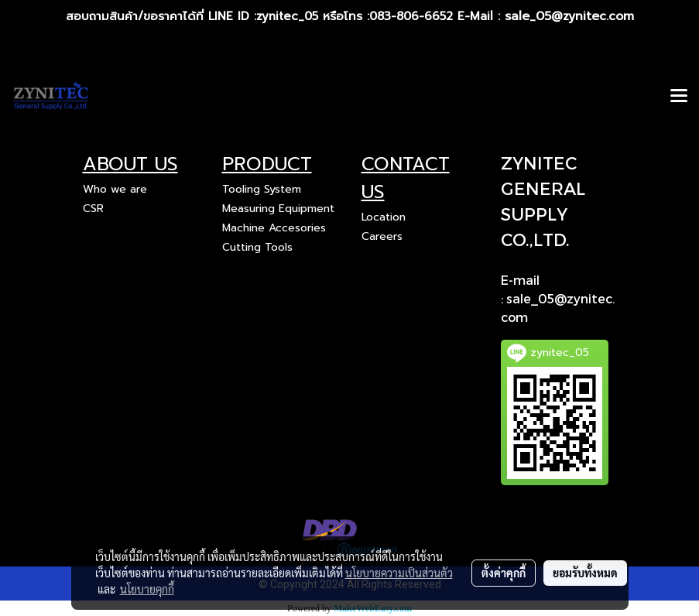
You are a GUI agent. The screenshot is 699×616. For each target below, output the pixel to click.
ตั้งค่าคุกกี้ (504, 573)
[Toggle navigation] (679, 97)
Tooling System (262, 189)
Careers (382, 236)
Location (384, 217)
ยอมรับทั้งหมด (585, 573)
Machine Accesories (274, 228)
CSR (93, 209)
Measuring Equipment (278, 209)
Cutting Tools (257, 247)
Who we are (115, 189)
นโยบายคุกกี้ (147, 589)
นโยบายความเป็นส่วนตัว (399, 573)
